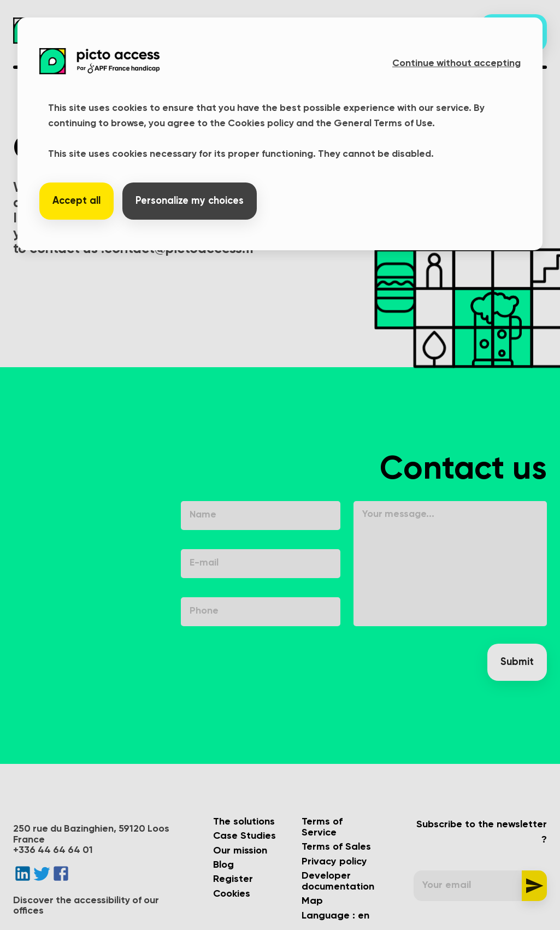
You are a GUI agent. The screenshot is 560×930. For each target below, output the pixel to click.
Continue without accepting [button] (456, 63)
